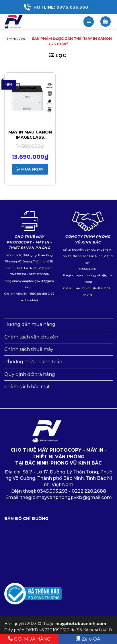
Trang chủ (16, 39)
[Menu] (89, 22)
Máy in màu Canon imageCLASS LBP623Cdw (30, 135)
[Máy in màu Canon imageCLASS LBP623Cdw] (30, 97)
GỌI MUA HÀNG (29, 639)
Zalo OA (88, 639)
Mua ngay (30, 169)
